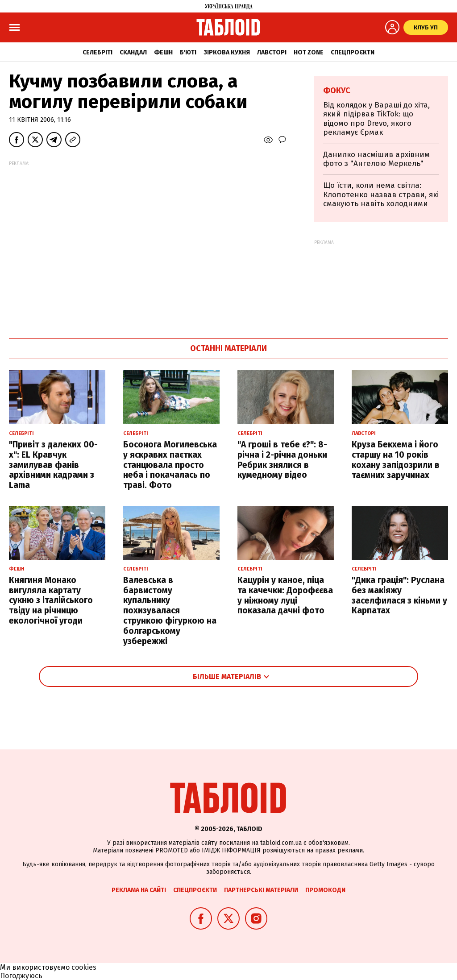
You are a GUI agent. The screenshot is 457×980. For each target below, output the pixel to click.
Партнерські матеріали (261, 890)
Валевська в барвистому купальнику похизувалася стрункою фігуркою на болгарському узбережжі (170, 611)
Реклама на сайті (139, 890)
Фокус (337, 91)
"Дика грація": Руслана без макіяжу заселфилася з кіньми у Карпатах (399, 595)
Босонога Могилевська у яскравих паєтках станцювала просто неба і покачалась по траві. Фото (170, 465)
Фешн (163, 52)
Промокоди (325, 890)
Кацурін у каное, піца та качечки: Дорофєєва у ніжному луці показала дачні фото (285, 595)
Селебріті (98, 52)
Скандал (133, 52)
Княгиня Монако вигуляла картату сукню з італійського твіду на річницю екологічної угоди (51, 600)
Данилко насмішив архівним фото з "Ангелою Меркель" (376, 159)
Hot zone (309, 52)
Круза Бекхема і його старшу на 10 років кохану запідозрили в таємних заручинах (396, 460)
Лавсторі (272, 52)
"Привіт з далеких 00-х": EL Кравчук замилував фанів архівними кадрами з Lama (53, 465)
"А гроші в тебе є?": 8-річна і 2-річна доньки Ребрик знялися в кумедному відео (282, 460)
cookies (84, 967)
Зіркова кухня (227, 52)
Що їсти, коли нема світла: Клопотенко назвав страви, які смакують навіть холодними (381, 194)
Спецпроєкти (353, 52)
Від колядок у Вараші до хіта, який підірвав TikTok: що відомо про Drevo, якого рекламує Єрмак (376, 119)
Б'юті (188, 52)
